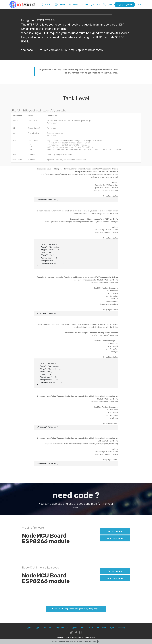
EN (140, 5)
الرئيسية (46, 5)
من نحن (90, 628)
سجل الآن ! (125, 5)
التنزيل (95, 5)
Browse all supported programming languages (76, 612)
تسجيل (30, 628)
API (84, 5)
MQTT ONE (101, 628)
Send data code (115, 542)
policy (94, 641)
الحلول (73, 5)
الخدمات (60, 5)
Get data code (115, 535)
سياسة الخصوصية (61, 628)
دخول (107, 5)
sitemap (122, 628)
